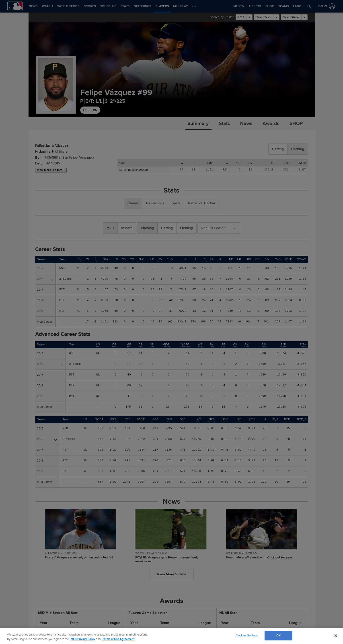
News (246, 123)
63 (194, 300)
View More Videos (172, 574)
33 (249, 279)
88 (267, 290)
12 (141, 386)
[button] (309, 6)
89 (267, 300)
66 (194, 279)
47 (194, 290)
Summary (198, 123)
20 (249, 290)
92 (267, 279)
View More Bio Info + (51, 170)
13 (249, 311)
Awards (271, 123)
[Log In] (325, 6)
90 (267, 311)
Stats (224, 123)
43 (194, 311)
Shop (296, 123)
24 (249, 300)
